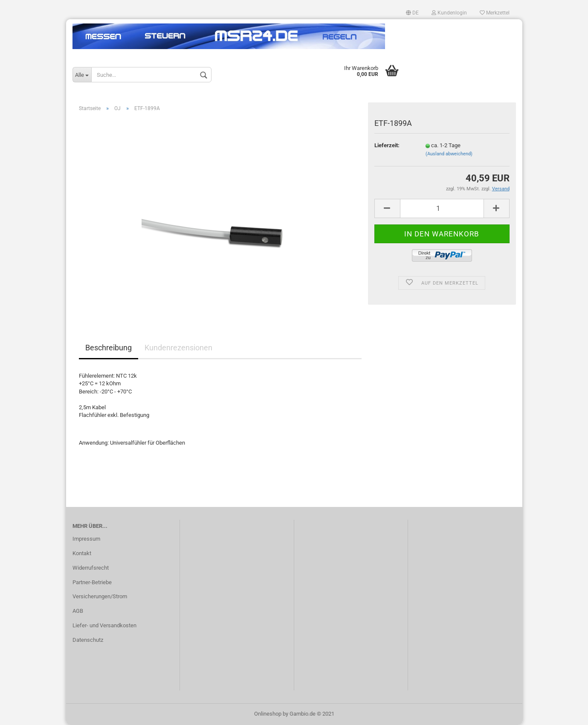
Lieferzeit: (387, 145)
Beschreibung (109, 348)
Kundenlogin (449, 13)
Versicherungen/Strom (100, 596)
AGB (78, 611)
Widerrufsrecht (91, 568)
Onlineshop (268, 714)
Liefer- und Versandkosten (104, 625)
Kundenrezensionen (178, 348)
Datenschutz (88, 640)
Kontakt (82, 553)
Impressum (86, 539)
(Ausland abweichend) (449, 154)
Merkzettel (495, 13)
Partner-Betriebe (92, 582)
